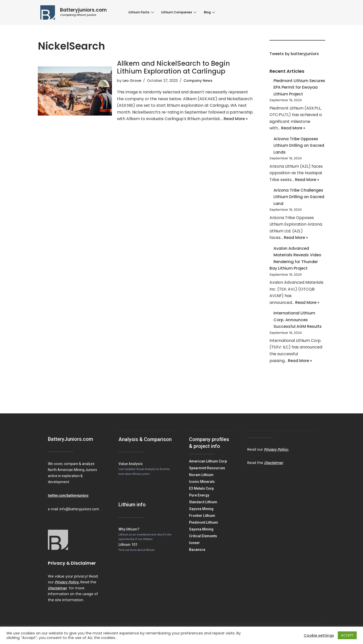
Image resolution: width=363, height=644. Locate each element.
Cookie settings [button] (319, 635)
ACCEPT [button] (347, 635)
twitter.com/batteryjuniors (68, 503)
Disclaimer (57, 595)
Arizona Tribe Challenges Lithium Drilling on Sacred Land (299, 200)
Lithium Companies (178, 12)
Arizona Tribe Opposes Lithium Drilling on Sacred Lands (299, 147)
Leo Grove (132, 81)
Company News (198, 81)
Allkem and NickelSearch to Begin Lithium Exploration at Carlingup (173, 67)
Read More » (152, 127)
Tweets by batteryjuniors (295, 54)
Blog (207, 12)
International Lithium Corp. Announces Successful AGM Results (298, 326)
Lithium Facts (141, 12)
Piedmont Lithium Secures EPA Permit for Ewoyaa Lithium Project (297, 88)
